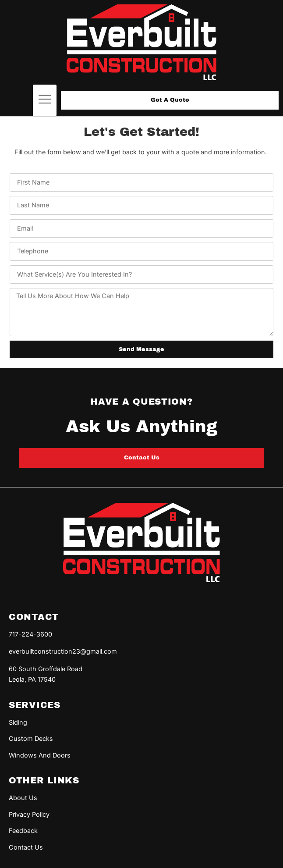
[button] (45, 100)
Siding (18, 722)
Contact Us (26, 847)
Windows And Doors (40, 755)
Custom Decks (31, 738)
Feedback (23, 831)
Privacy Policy (29, 814)
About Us (23, 798)
